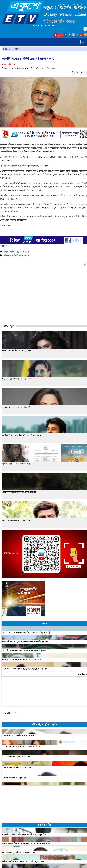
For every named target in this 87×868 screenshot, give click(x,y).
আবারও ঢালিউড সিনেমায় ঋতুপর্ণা (16, 252)
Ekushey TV (10, 713)
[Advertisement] (43, 297)
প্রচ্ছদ (6, 49)
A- (78, 73)
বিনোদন (16, 49)
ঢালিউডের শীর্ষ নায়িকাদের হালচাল (16, 256)
